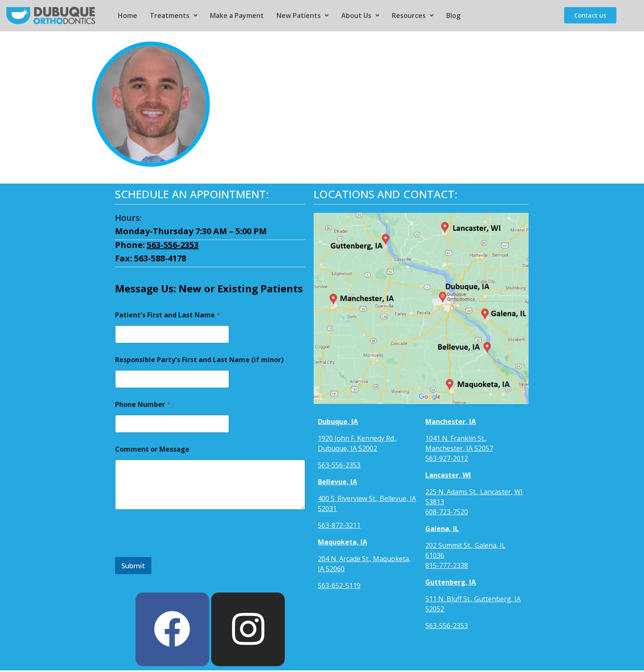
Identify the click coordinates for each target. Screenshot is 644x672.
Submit (133, 566)
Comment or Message (152, 449)
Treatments (174, 15)
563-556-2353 (173, 245)
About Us (360, 15)
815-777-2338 (447, 565)
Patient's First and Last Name (168, 315)
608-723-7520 (447, 512)
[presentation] (179, 552)
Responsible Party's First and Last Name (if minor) (199, 360)
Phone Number (143, 405)
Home (128, 15)
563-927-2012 (447, 458)
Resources (413, 15)
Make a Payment (237, 15)
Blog (453, 15)
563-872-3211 (339, 525)
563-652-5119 (339, 585)
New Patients (303, 15)
